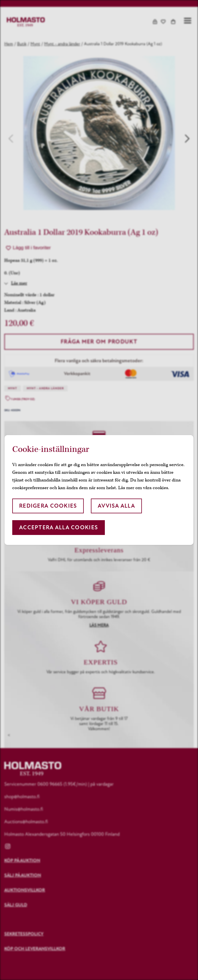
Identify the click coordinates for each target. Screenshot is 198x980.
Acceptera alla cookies (59, 527)
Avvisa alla (116, 506)
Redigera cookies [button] (48, 506)
